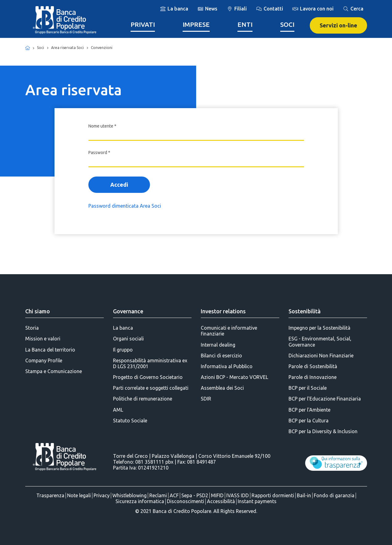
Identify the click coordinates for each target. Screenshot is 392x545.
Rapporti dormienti (273, 495)
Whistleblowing (129, 495)
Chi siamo (38, 311)
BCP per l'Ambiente (309, 410)
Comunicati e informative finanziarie (229, 331)
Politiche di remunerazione (143, 399)
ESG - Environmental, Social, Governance (320, 342)
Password (99, 153)
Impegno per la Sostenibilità (319, 328)
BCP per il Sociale (308, 388)
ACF (174, 495)
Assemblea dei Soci (222, 388)
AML (118, 410)
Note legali (79, 495)
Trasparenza (50, 495)
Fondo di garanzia (334, 495)
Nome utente (102, 126)
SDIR (206, 399)
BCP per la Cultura (309, 421)
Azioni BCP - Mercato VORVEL (234, 377)
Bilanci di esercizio (221, 356)
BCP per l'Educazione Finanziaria (325, 399)
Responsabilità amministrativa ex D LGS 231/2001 (150, 363)
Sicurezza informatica (140, 501)
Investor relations (223, 311)
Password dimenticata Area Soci (125, 206)
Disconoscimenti (186, 501)
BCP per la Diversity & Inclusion (323, 431)
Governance (128, 311)
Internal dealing (218, 345)
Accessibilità (221, 501)
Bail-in (304, 495)
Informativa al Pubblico (227, 366)
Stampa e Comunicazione (54, 371)
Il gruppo (123, 350)
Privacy (102, 495)
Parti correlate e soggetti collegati (151, 388)
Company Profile (44, 360)
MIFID (217, 495)
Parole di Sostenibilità (313, 366)
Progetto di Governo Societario (148, 377)
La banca (123, 328)
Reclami (158, 495)
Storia (32, 328)
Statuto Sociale (130, 421)
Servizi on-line (338, 25)
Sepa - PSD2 (195, 495)
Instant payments (257, 501)
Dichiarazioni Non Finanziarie (321, 356)
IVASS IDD (238, 495)
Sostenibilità (305, 311)
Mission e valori (43, 339)
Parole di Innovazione (313, 377)
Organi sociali (128, 339)
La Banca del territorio (50, 350)
